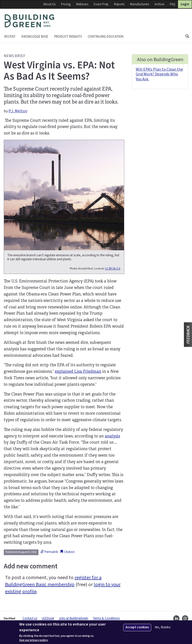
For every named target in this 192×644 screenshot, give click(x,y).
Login (185, 4)
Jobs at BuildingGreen (73, 618)
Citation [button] (67, 552)
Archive (159, 4)
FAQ (172, 4)
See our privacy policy (34, 640)
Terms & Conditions (106, 618)
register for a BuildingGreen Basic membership (53, 581)
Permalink (49, 552)
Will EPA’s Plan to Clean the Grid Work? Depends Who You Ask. (159, 74)
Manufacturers (139, 4)
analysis (112, 436)
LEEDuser (48, 618)
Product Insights (68, 37)
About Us (49, 4)
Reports (119, 4)
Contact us (30, 618)
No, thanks (163, 627)
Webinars (82, 4)
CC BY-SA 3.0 (112, 269)
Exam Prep (101, 4)
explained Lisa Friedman (78, 371)
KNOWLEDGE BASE (35, 37)
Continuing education (106, 37)
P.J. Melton (18, 111)
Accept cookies (137, 627)
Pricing (66, 4)
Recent (10, 37)
